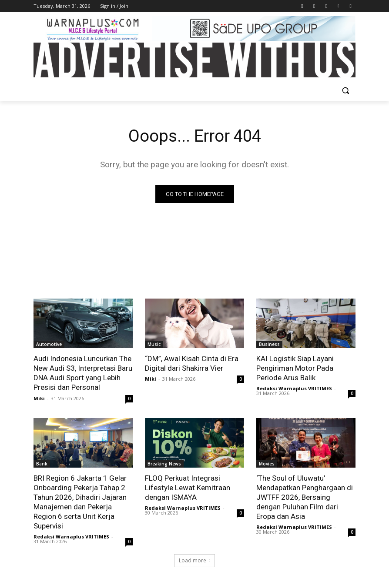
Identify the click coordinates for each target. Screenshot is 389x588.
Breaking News (164, 464)
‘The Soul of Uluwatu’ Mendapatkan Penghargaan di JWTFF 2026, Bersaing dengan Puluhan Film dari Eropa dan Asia (305, 497)
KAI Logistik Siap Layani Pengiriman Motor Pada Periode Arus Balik (295, 368)
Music (154, 344)
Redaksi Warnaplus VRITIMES (294, 388)
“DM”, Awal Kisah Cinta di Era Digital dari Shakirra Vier (192, 363)
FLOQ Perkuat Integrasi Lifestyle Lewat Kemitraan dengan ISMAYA (188, 488)
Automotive (49, 344)
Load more (194, 560)
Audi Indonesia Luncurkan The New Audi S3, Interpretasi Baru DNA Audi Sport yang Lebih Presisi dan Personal (83, 373)
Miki (39, 398)
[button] (345, 91)
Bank (42, 464)
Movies (267, 464)
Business (269, 344)
